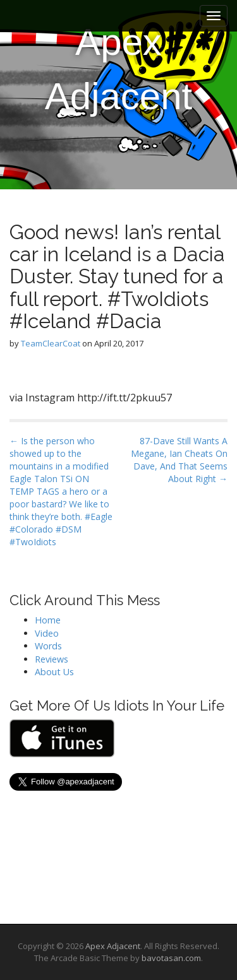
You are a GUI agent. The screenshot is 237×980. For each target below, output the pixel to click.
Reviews (52, 659)
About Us (54, 672)
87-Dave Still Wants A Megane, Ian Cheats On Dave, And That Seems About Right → (179, 460)
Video (47, 633)
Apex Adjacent (119, 69)
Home (48, 620)
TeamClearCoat (51, 343)
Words (48, 646)
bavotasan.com (171, 958)
